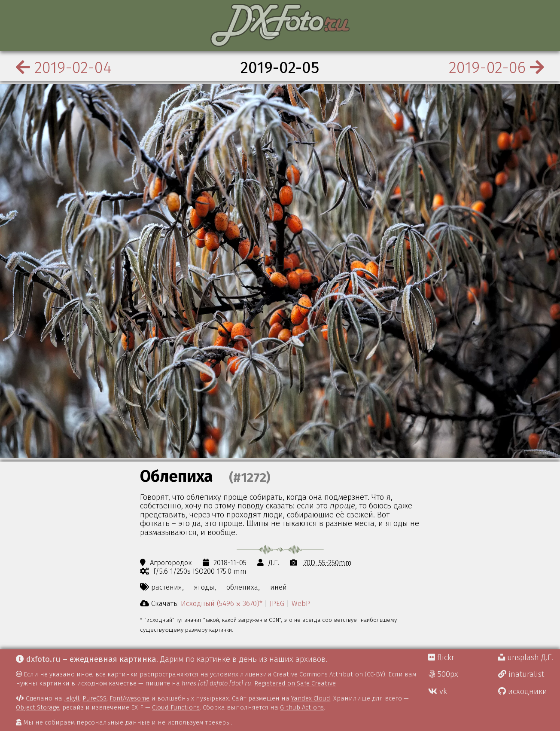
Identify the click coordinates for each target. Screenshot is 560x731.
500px (443, 674)
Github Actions (302, 707)
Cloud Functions (176, 707)
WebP (301, 603)
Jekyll (72, 698)
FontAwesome (129, 698)
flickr (441, 658)
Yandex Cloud (311, 698)
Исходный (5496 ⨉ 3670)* (222, 603)
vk (438, 691)
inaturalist (521, 674)
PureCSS (94, 698)
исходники (523, 691)
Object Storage (38, 707)
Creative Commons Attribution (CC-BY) (329, 674)
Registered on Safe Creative (295, 683)
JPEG (277, 603)
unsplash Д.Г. (526, 658)
